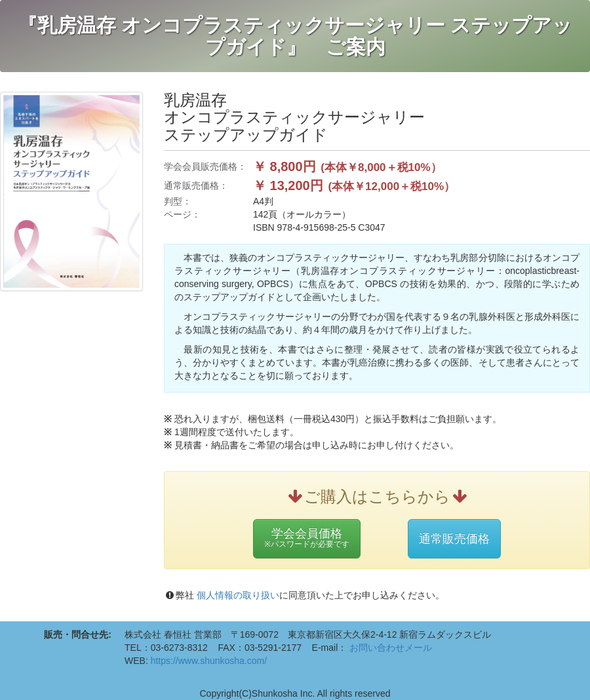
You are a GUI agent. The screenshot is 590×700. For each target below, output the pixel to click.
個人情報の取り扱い (237, 595)
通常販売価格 (454, 539)
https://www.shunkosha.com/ (209, 661)
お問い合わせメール (391, 648)
